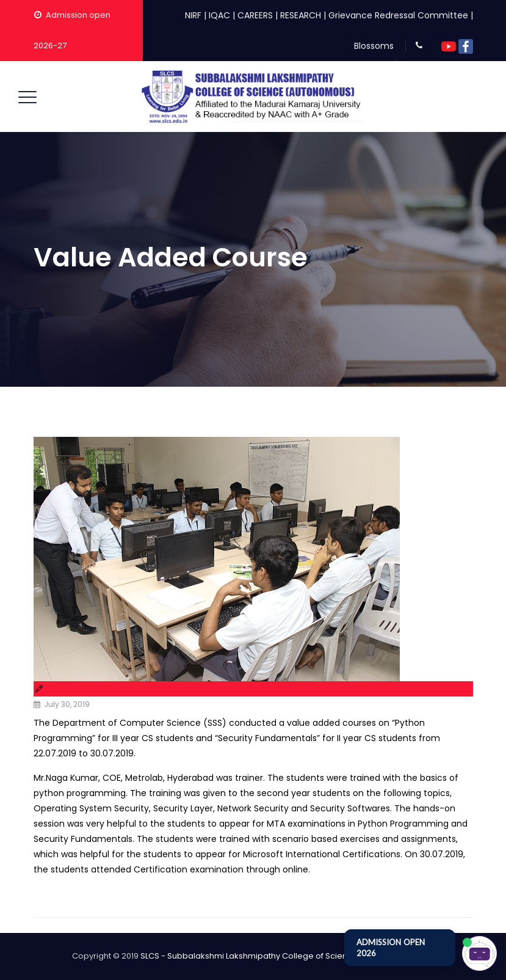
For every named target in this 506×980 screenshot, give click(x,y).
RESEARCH (301, 15)
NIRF (193, 15)
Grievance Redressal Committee (398, 15)
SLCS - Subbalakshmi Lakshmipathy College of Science (249, 956)
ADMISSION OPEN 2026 (391, 948)
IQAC (219, 15)
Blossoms (374, 46)
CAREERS (255, 15)
